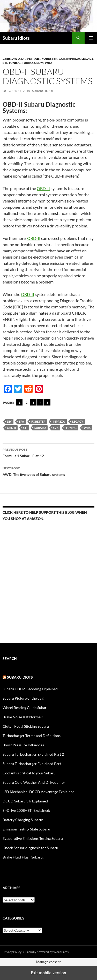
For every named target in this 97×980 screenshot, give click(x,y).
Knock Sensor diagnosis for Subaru (30, 848)
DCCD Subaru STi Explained (25, 801)
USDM (39, 63)
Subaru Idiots (16, 38)
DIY (9, 421)
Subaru (40, 428)
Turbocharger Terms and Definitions (32, 736)
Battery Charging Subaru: (23, 820)
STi (5, 63)
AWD (16, 59)
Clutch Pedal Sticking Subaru (26, 726)
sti (25, 428)
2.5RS (7, 59)
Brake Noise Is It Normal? (23, 717)
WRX (49, 63)
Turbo (27, 63)
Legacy (87, 59)
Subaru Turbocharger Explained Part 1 (33, 764)
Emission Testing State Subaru (26, 829)
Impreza (73, 59)
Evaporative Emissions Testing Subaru (33, 838)
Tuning (15, 63)
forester (50, 59)
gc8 (62, 59)
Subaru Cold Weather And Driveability (34, 782)
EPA (21, 421)
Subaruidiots (20, 677)
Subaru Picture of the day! (24, 698)
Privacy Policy (12, 952)
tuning (71, 428)
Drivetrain (31, 59)
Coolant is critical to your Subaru (29, 773)
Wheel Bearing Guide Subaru (26, 708)
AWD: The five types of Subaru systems (48, 471)
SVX (56, 428)
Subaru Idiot (43, 91)
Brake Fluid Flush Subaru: (23, 857)
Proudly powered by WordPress (47, 952)
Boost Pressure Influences (23, 745)
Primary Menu (91, 38)
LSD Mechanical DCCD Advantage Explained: (39, 792)
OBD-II (43, 188)
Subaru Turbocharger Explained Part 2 (33, 754)
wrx (87, 428)
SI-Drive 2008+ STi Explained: (26, 810)
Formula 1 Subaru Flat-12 (48, 452)
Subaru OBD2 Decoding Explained (30, 689)
